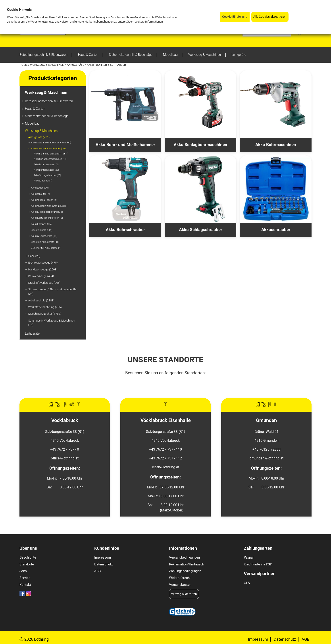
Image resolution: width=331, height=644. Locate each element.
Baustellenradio (42, 230)
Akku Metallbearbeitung (47, 212)
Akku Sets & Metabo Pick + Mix (51, 143)
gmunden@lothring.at (267, 458)
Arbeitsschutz (41, 300)
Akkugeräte (76, 65)
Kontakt (25, 585)
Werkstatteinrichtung (45, 307)
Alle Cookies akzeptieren (270, 17)
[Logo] (43, 34)
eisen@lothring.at (166, 467)
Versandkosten (180, 585)
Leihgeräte (32, 334)
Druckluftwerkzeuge (44, 283)
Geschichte (28, 557)
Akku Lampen (41, 224)
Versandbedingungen (184, 557)
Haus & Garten (35, 109)
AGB (97, 571)
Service (25, 578)
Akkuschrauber (43, 181)
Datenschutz (103, 564)
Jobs (23, 571)
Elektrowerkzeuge (43, 263)
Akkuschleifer (40, 194)
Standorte (27, 564)
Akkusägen (40, 188)
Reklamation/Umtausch (187, 564)
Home (24, 65)
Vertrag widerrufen (184, 594)
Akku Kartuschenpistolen (47, 218)
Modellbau (32, 124)
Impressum (103, 557)
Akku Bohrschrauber (46, 170)
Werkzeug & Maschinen (47, 65)
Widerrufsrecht (180, 578)
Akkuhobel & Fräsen (44, 200)
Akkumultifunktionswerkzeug (49, 206)
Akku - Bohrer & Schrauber (48, 148)
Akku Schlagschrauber (47, 175)
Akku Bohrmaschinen (46, 165)
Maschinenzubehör (45, 314)
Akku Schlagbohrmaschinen (50, 159)
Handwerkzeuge (43, 269)
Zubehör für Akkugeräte (46, 248)
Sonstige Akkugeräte (45, 242)
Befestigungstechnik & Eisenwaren (49, 101)
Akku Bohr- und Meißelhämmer (51, 154)
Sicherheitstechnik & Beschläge (47, 116)
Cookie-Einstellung (235, 17)
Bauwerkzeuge (41, 276)
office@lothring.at (65, 458)
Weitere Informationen (149, 22)
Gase (34, 256)
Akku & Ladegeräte (44, 236)
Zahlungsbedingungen (185, 571)
